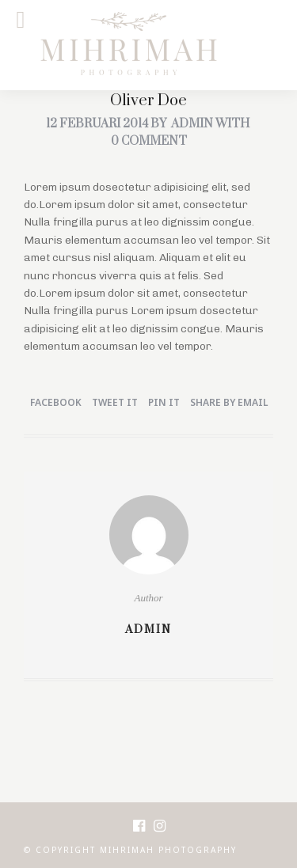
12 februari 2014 (97, 124)
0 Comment (149, 141)
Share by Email (229, 402)
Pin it (164, 402)
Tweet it (115, 402)
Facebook (56, 402)
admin (192, 124)
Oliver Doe (148, 101)
